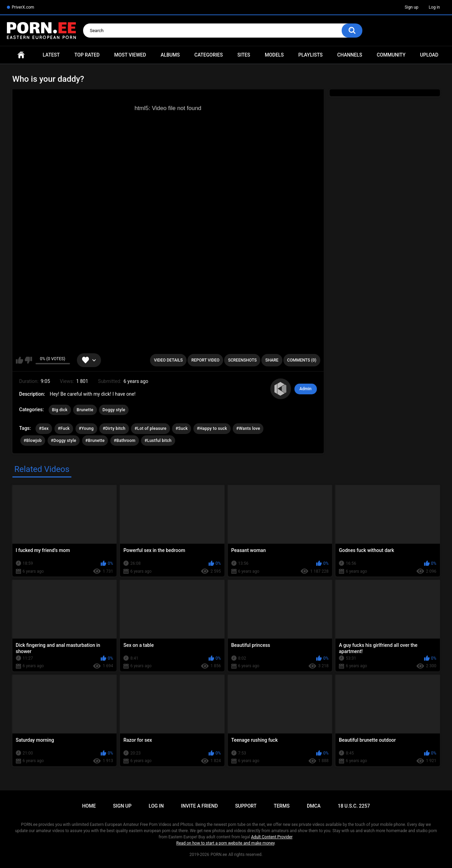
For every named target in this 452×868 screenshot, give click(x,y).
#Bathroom (125, 441)
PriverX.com (23, 7)
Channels (350, 55)
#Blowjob (33, 441)
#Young (86, 428)
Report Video (205, 360)
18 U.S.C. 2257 (354, 806)
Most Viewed (130, 55)
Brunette (85, 410)
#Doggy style (64, 441)
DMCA (314, 806)
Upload (429, 55)
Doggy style (114, 410)
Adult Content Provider (272, 837)
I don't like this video (28, 360)
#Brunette (95, 441)
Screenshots (242, 360)
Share (272, 360)
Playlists (310, 55)
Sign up (412, 7)
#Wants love (248, 428)
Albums (170, 55)
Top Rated (87, 55)
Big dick (60, 410)
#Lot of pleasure (150, 428)
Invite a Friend (199, 806)
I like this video (19, 360)
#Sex (44, 428)
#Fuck (64, 428)
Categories (209, 55)
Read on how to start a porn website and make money (225, 843)
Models (274, 55)
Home (21, 55)
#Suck (182, 428)
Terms (282, 806)
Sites (244, 55)
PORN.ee (219, 855)
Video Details (168, 360)
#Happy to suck (212, 428)
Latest (51, 55)
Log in (434, 7)
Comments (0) (302, 360)
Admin (306, 389)
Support (246, 806)
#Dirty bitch (114, 428)
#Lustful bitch (158, 441)
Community (391, 55)
